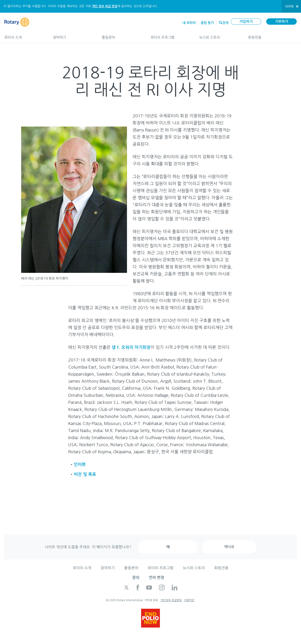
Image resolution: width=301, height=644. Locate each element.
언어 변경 (156, 578)
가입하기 (246, 22)
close (290, 6)
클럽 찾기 (207, 23)
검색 (225, 22)
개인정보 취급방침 (171, 600)
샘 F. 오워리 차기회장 (131, 347)
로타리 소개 (24, 35)
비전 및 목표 (85, 474)
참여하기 (73, 35)
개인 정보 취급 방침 (105, 6)
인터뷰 (80, 465)
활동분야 (121, 35)
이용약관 (189, 600)
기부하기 (281, 22)
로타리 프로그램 (170, 35)
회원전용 (272, 35)
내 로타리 (189, 23)
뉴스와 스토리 (219, 35)
